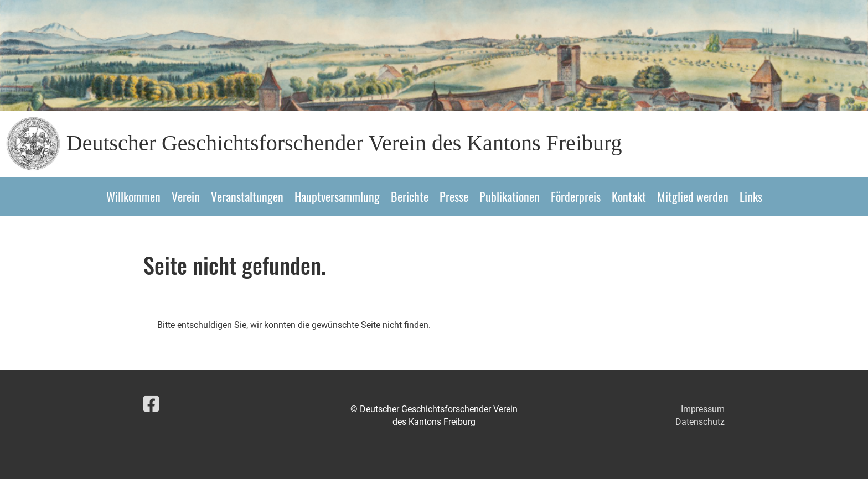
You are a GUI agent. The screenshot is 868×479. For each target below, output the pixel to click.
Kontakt (629, 196)
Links (751, 196)
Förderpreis (576, 196)
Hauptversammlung (337, 196)
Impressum (703, 409)
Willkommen (133, 196)
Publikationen (510, 196)
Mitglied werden (693, 196)
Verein (186, 196)
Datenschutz (700, 422)
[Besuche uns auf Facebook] (151, 404)
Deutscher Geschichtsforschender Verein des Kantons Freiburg (344, 143)
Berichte (410, 196)
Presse (454, 196)
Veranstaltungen (247, 196)
